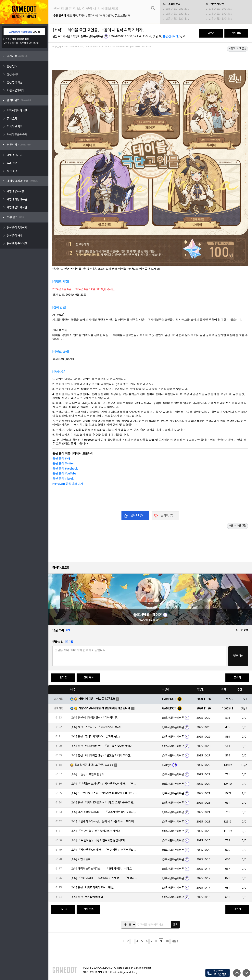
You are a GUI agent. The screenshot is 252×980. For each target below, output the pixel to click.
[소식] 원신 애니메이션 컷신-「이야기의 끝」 (95, 718)
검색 (175, 924)
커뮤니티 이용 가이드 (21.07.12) (97, 699)
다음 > (175, 941)
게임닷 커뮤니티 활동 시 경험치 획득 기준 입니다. (105, 708)
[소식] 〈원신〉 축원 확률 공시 (87, 774)
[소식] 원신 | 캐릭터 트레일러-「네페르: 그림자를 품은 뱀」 (103, 803)
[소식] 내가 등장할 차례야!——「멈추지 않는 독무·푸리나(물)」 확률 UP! (104, 812)
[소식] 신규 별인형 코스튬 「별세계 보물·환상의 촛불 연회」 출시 (104, 793)
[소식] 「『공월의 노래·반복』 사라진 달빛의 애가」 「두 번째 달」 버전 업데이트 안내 (104, 784)
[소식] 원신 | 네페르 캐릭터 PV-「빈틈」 (93, 888)
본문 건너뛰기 (170, 36)
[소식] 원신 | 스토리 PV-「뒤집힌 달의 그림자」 (97, 727)
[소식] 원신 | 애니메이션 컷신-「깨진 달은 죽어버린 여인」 (103, 746)
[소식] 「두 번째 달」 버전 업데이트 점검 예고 (95, 831)
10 (167, 941)
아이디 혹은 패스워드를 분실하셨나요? (23, 43)
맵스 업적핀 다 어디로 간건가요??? (94, 765)
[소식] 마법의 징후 (80, 859)
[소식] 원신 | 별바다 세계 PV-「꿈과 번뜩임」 (96, 737)
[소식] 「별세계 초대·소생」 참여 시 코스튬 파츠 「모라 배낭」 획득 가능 (104, 822)
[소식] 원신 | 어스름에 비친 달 (87, 897)
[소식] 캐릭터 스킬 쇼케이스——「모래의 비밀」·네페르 (101, 869)
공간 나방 (93, 16)
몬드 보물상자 (122, 16)
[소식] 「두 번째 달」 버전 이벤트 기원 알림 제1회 (97, 840)
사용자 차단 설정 (237, 49)
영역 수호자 (106, 16)
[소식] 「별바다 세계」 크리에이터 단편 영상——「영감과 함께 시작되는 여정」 (104, 878)
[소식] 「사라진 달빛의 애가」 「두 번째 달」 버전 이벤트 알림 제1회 (104, 850)
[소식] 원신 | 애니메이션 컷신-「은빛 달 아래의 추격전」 (101, 756)
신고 (183, 36)
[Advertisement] (150, 60)
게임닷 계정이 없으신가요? (17, 39)
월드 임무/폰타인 (76, 16)
